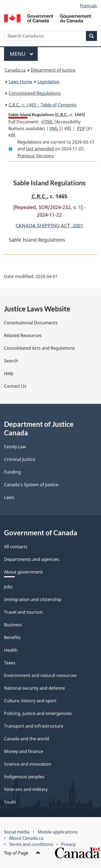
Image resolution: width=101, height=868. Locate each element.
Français (88, 6)
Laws (9, 497)
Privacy (68, 844)
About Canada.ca (26, 838)
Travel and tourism (23, 612)
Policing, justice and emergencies (38, 713)
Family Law (15, 447)
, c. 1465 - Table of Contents (43, 105)
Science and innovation (28, 764)
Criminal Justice (20, 459)
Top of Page (22, 853)
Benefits (12, 637)
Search (11, 361)
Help (9, 373)
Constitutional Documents (31, 323)
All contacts (16, 547)
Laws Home (20, 82)
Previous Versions (36, 156)
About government (23, 572)
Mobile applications (58, 832)
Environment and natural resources (40, 675)
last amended (40, 149)
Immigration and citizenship (33, 599)
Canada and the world (27, 739)
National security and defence (34, 688)
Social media (17, 832)
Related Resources (23, 335)
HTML (47, 122)
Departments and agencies (32, 559)
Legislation (48, 82)
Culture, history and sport (30, 701)
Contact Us (15, 386)
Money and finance (24, 751)
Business (13, 625)
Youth (10, 802)
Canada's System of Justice (31, 485)
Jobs (8, 587)
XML (54, 129)
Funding (12, 472)
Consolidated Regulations (35, 93)
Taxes (10, 663)
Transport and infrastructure (34, 726)
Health (11, 650)
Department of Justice (53, 70)
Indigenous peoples (24, 777)
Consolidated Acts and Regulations (39, 348)
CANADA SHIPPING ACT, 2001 (49, 225)
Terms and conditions (31, 844)
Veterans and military (26, 789)
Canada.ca (15, 70)
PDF (81, 129)
